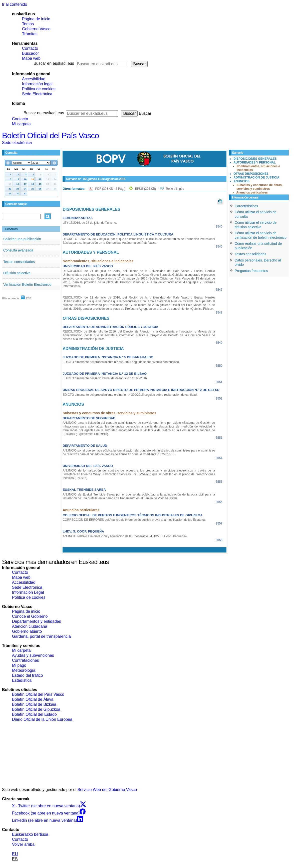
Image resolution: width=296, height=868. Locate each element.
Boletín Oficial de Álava (33, 699)
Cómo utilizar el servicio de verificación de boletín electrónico (261, 235)
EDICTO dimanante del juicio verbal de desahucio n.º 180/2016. (105, 378)
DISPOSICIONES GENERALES (255, 159)
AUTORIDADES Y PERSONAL (255, 162)
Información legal (37, 84)
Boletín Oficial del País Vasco (50, 135)
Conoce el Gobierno (30, 616)
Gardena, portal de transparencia (41, 636)
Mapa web (31, 58)
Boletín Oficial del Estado (34, 714)
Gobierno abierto (27, 631)
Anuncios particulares (252, 192)
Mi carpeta (21, 124)
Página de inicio (36, 19)
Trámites (30, 34)
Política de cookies (39, 89)
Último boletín (10, 298)
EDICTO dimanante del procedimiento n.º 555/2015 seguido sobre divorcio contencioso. (121, 362)
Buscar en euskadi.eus (54, 63)
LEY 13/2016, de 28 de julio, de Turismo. (90, 223)
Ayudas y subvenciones (33, 655)
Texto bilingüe (175, 189)
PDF (110, 189)
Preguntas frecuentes (251, 271)
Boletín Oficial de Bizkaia (34, 704)
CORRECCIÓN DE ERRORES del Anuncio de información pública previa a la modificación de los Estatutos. (134, 520)
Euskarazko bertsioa (30, 834)
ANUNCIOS (241, 181)
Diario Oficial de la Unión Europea (42, 719)
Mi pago (19, 665)
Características (246, 206)
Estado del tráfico (28, 675)
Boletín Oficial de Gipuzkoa (36, 709)
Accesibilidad (34, 79)
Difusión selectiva (17, 273)
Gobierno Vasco (36, 29)
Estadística (22, 680)
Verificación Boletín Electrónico (27, 284)
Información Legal (28, 592)
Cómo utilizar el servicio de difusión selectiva (256, 225)
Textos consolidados (19, 262)
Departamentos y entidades (37, 621)
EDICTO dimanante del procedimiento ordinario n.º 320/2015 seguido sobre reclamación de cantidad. (130, 395)
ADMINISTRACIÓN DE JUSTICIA (256, 177)
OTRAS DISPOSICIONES (251, 174)
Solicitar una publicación (22, 239)
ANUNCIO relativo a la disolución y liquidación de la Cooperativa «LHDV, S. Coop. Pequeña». (125, 536)
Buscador (31, 53)
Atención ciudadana (30, 626)
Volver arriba (23, 844)
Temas (28, 24)
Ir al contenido (15, 4)
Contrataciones (26, 660)
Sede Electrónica (37, 94)
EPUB (145, 189)
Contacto (30, 48)
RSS (26, 298)
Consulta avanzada (18, 250)
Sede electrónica (17, 143)
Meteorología (24, 670)
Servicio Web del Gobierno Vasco (107, 790)
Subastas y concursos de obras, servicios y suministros (259, 187)
